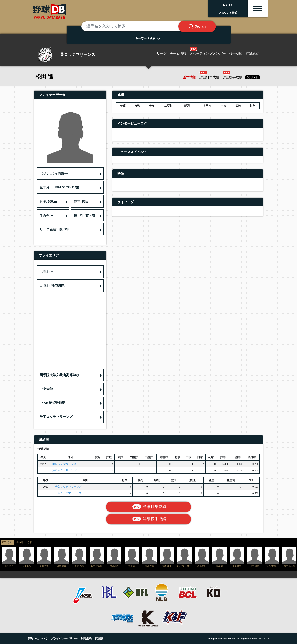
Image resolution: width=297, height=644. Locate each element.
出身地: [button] (52, 286)
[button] (70, 375)
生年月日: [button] (59, 187)
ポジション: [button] (54, 174)
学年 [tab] (10, 542)
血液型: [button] (46, 215)
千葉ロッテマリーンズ (63, 464)
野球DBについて (38, 639)
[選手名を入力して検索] (135, 26)
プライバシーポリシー (64, 639)
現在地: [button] (46, 271)
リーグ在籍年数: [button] (54, 229)
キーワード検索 (149, 38)
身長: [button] (48, 201)
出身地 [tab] (20, 542)
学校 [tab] (30, 542)
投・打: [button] (85, 215)
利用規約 (86, 639)
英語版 (99, 639)
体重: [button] (81, 201)
